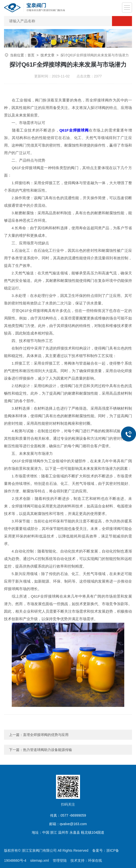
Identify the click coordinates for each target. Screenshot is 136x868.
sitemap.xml (40, 860)
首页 (31, 55)
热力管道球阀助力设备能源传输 (47, 750)
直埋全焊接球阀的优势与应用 (46, 735)
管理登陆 (60, 860)
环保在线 (95, 860)
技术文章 (47, 55)
